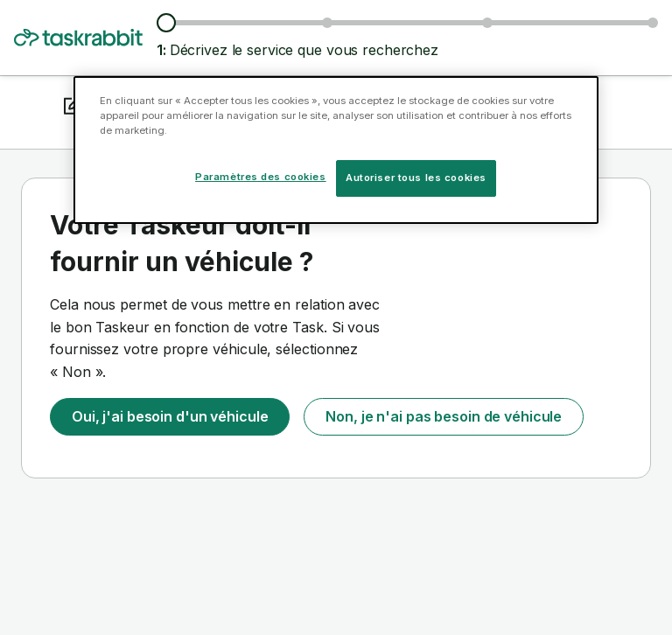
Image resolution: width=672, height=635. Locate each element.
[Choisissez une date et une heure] (487, 23)
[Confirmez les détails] (653, 23)
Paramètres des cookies (261, 177)
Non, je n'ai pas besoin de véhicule (444, 416)
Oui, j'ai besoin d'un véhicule (170, 416)
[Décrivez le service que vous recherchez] (166, 23)
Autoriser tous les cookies (416, 178)
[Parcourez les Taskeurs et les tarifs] (327, 23)
